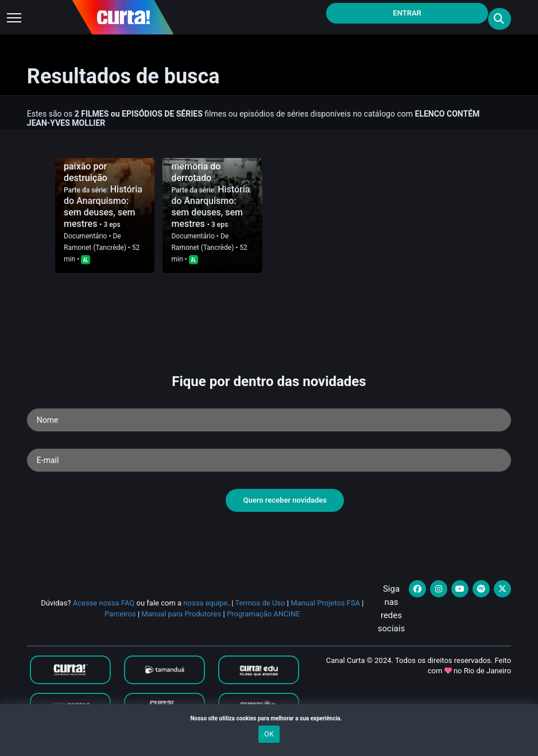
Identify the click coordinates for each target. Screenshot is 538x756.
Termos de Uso (260, 603)
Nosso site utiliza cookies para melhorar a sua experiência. (269, 718)
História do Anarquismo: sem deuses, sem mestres (103, 207)
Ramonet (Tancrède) (95, 248)
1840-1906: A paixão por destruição (92, 166)
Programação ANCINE (264, 614)
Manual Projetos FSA (325, 603)
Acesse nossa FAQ (104, 603)
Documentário (85, 236)
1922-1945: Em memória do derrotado (202, 166)
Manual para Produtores (181, 614)
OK (269, 734)
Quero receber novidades (285, 500)
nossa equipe (205, 603)
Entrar (407, 13)
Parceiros (120, 614)
